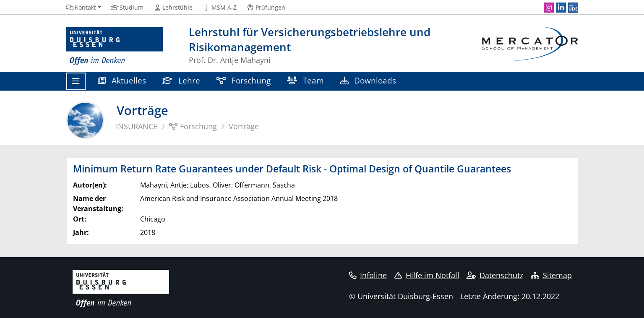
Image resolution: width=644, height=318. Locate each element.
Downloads (368, 80)
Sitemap (551, 275)
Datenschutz (495, 275)
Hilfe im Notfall (427, 275)
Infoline (368, 275)
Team (306, 80)
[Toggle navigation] (76, 81)
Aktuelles (122, 80)
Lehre (181, 80)
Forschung (244, 80)
